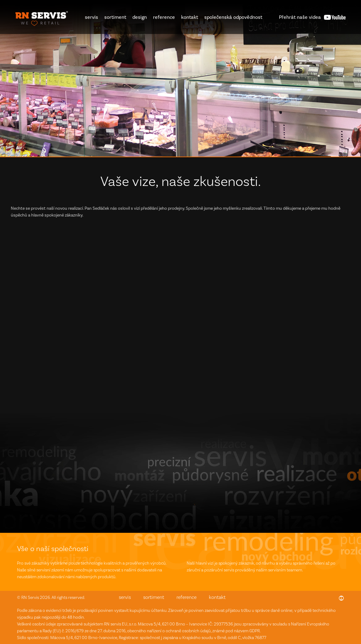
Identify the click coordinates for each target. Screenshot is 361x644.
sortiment (115, 17)
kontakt (190, 17)
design (140, 17)
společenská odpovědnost (233, 17)
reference (164, 17)
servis (91, 17)
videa (300, 17)
